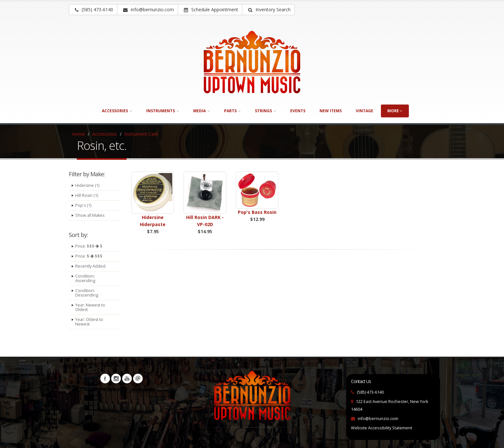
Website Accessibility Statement (382, 428)
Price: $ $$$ (89, 256)
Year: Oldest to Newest (89, 322)
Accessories (105, 134)
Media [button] (202, 111)
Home (78, 134)
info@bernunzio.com (378, 419)
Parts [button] (232, 111)
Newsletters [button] (138, 379)
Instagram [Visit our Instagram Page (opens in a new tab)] (116, 379)
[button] (268, 10)
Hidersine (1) (87, 185)
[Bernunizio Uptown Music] (252, 62)
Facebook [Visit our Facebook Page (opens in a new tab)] (105, 379)
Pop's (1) (83, 205)
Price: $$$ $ (89, 246)
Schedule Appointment (211, 9)
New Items (331, 111)
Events (298, 111)
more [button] (395, 111)
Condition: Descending (87, 293)
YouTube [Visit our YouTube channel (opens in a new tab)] (127, 379)
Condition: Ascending (85, 278)
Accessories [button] (117, 111)
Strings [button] (265, 111)
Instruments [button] (163, 111)
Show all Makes (90, 215)
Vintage (364, 111)
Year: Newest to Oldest (90, 307)
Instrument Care (141, 134)
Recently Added (90, 266)
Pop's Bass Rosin (257, 212)
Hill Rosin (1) (87, 195)
